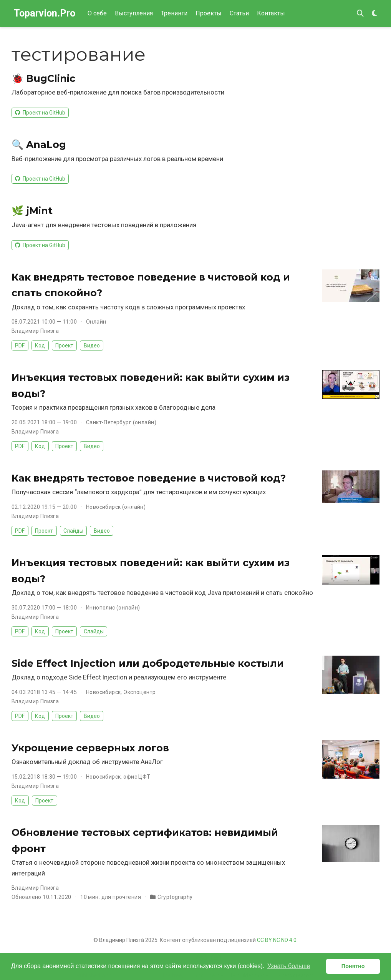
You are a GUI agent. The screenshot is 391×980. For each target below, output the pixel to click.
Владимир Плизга (35, 331)
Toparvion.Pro (45, 13)
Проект (64, 345)
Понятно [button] (353, 966)
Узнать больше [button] (289, 966)
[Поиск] (360, 14)
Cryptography (175, 897)
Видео (92, 345)
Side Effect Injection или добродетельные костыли (148, 663)
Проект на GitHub (40, 113)
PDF (20, 345)
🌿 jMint (32, 211)
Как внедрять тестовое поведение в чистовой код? (149, 478)
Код (40, 345)
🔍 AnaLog (39, 145)
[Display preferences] (374, 14)
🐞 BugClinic (43, 78)
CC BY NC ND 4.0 (277, 940)
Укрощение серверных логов (90, 748)
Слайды (73, 531)
